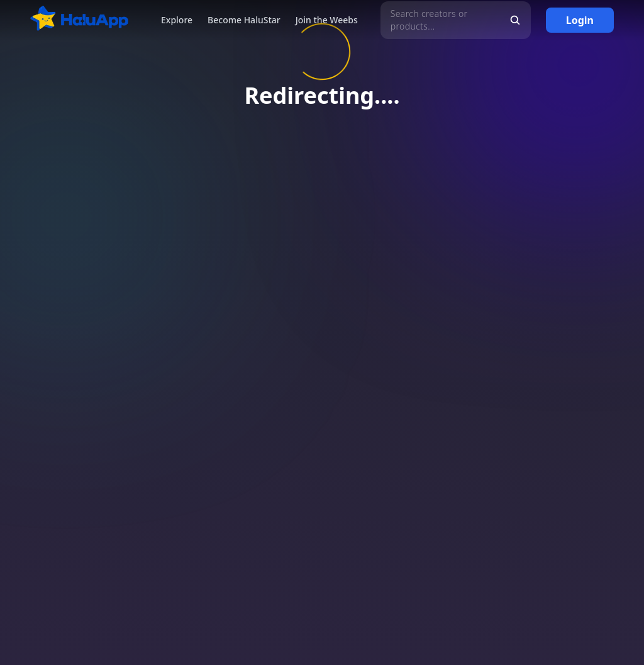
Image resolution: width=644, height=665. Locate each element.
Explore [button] (177, 20)
